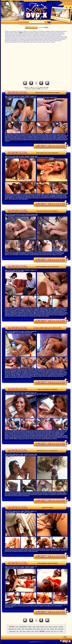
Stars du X (46, 41)
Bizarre (17, 33)
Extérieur (30, 35)
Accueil (41, 27)
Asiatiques (48, 31)
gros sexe (43, 629)
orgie (21, 631)
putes (33, 631)
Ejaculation (55, 34)
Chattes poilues (9, 34)
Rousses (20, 41)
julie (48, 629)
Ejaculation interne (15, 35)
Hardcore (40, 38)
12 (33, 87)
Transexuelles (9, 42)
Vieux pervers (47, 42)
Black (21, 33)
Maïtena (30, 627)
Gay (57, 37)
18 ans (12, 627)
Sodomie (33, 41)
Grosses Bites (33, 38)
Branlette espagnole (34, 33)
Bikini (7, 33)
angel (34, 627)
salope (42, 631)
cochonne (55, 627)
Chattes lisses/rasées (58, 33)
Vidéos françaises (28, 42)
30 (38, 87)
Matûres (42, 39)
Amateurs (35, 31)
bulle (46, 627)
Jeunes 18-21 (9, 39)
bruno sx (42, 627)
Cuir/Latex (17, 34)
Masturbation (35, 39)
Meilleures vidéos (22, 31)
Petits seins (61, 39)
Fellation (42, 35)
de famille (61, 627)
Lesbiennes (22, 39)
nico (17, 631)
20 (37, 87)
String (52, 41)
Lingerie (28, 39)
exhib (23, 629)
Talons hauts (58, 41)
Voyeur (53, 42)
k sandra (52, 629)
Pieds (7, 41)
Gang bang (52, 37)
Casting (49, 33)
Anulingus (41, 31)
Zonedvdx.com (41, 642)
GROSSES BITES (23, 627)
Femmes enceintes (51, 35)
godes (38, 629)
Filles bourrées (36, 37)
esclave (19, 629)
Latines (16, 39)
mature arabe (12, 631)
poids (46, 89)
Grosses (26, 38)
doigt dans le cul (12, 629)
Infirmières (51, 38)
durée (42, 89)
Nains (46, 39)
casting (50, 627)
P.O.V (50, 39)
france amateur (29, 629)
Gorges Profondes (11, 38)
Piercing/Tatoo (13, 41)
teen (55, 631)
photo (24, 631)
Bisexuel (11, 33)
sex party (48, 631)
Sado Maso (26, 41)
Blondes (26, 33)
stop (52, 631)
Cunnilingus (24, 34)
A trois (30, 31)
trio (58, 631)
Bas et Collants (56, 31)
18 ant (17, 627)
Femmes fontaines (17, 37)
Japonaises (64, 38)
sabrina (37, 631)
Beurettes (64, 31)
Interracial (57, 38)
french (34, 629)
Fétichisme (36, 35)
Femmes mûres (27, 37)
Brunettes (43, 33)
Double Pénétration (34, 34)
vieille (61, 631)
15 (35, 87)
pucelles (28, 631)
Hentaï (45, 38)
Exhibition (23, 35)
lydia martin (61, 629)
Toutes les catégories (11, 31)
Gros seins (19, 38)
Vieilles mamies (38, 42)
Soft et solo (39, 41)
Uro (21, 42)
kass (56, 629)
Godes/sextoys (63, 37)
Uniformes (16, 42)
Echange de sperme (45, 34)
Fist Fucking (45, 37)
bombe (38, 627)
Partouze (55, 39)
